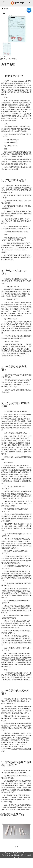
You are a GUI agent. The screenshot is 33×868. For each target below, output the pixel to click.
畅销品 (5, 9)
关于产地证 (13, 59)
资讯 (5, 59)
